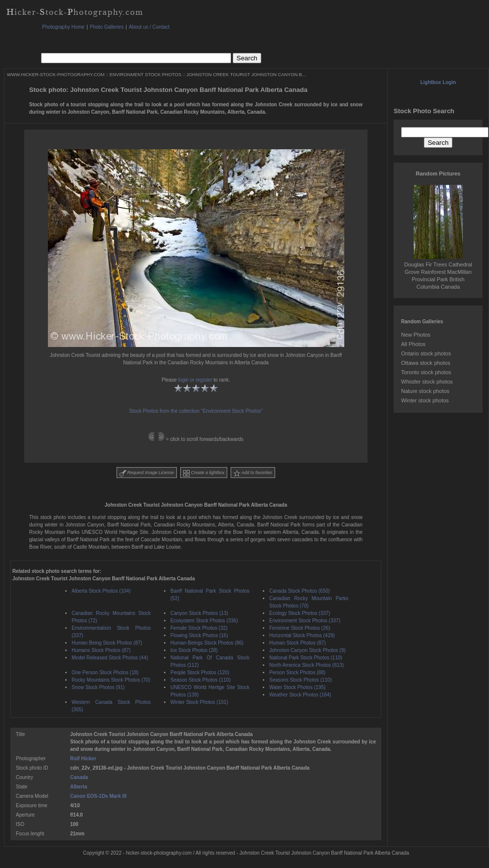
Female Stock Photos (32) (199, 628)
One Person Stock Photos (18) (105, 673)
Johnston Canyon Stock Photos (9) (307, 650)
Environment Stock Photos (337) (305, 621)
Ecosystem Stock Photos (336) (204, 621)
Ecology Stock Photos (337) (300, 613)
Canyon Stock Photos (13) (199, 613)
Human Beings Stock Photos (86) (207, 643)
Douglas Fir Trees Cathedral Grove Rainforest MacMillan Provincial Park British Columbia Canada (438, 272)
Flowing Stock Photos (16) (199, 635)
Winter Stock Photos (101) (199, 702)
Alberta (79, 787)
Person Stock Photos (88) (297, 673)
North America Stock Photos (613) (306, 665)
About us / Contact (149, 27)
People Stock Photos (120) (200, 673)
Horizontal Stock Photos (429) (302, 635)
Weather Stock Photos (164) (300, 695)
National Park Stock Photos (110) (306, 658)
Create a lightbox (204, 473)
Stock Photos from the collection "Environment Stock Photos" (196, 411)
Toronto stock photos (426, 372)
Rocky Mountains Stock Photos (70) (111, 680)
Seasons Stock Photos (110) (301, 680)
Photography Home (63, 27)
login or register (195, 380)
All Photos (413, 344)
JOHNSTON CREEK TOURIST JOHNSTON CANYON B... (246, 75)
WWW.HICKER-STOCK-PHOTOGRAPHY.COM (56, 75)
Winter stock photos (425, 400)
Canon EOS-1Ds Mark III (98, 796)
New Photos (416, 335)
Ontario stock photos (426, 353)
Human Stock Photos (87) (298, 643)
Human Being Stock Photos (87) (107, 643)
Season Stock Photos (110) (201, 680)
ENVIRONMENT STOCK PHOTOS (145, 75)
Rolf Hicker (83, 759)
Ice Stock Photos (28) (194, 650)
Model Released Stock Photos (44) (110, 658)
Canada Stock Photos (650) (300, 591)
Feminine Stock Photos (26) (300, 628)
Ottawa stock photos (426, 363)
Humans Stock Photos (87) (101, 650)
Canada (79, 777)
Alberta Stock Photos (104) (101, 591)
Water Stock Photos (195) (297, 687)
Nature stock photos (425, 391)
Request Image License (147, 473)
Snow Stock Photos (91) (98, 687)
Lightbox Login (438, 82)
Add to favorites (253, 473)
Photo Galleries (107, 27)
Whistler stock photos (427, 382)
